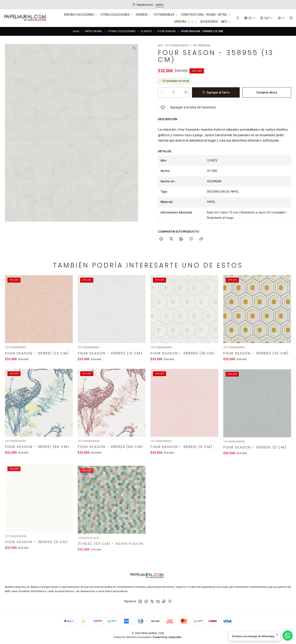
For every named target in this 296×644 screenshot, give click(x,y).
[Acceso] (281, 18)
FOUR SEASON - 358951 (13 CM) (37, 360)
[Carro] (291, 18)
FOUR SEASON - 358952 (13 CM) (110, 365)
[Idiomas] (250, 18)
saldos (160, 5)
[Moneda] (267, 18)
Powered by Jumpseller (167, 637)
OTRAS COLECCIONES (122, 31)
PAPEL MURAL (94, 31)
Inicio (76, 31)
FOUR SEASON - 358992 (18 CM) (183, 371)
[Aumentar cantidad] (186, 92)
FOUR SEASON (166, 31)
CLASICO (146, 31)
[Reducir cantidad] (162, 92)
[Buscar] (238, 18)
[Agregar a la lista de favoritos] (187, 107)
